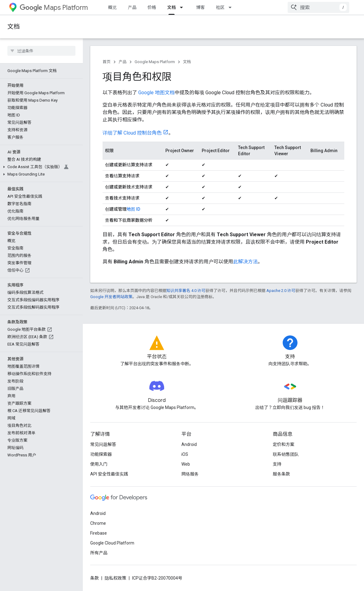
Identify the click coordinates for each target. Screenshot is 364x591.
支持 (277, 464)
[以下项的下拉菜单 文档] (183, 7)
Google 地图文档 (156, 93)
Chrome (98, 523)
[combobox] (318, 7)
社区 (220, 7)
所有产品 (99, 553)
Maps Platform (54, 8)
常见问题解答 (103, 444)
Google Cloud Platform (112, 543)
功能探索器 (101, 454)
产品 (132, 7)
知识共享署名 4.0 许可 (186, 291)
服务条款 (281, 474)
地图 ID (133, 209)
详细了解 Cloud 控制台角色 (132, 133)
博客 (200, 7)
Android (189, 444)
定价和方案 (284, 444)
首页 (107, 62)
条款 (95, 578)
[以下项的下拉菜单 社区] (232, 7)
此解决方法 (245, 262)
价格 (152, 7)
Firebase (99, 533)
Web (186, 464)
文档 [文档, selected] (172, 7)
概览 (112, 7)
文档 (14, 27)
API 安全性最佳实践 (109, 474)
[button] (40, 167)
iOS (185, 454)
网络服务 (190, 474)
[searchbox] (41, 51)
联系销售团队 (286, 454)
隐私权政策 (115, 578)
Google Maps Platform (155, 62)
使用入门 (99, 464)
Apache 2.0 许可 (281, 291)
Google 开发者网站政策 (111, 297)
